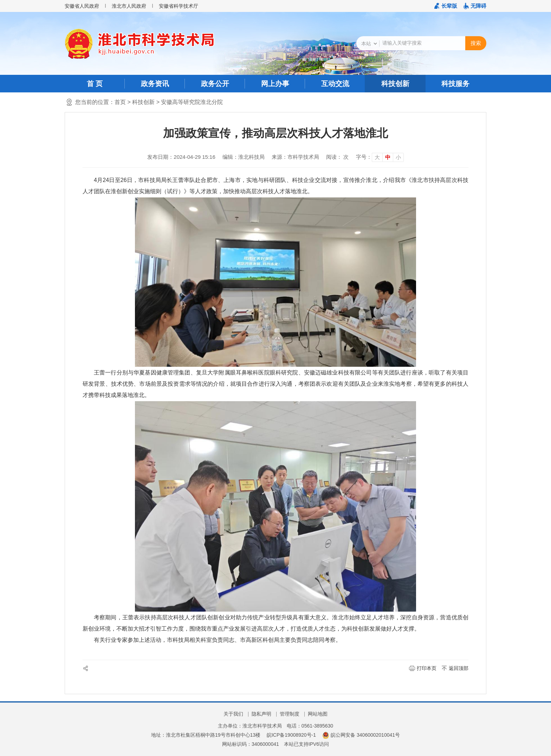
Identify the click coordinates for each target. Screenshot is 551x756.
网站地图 (318, 714)
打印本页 (427, 668)
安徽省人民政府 (82, 6)
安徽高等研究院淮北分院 (192, 102)
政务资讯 (155, 84)
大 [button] (377, 157)
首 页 (95, 84)
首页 (120, 102)
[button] (446, 6)
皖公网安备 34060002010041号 (361, 735)
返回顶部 (459, 668)
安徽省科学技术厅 (179, 6)
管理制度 (290, 714)
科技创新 (395, 84)
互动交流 (335, 84)
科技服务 (455, 84)
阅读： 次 (337, 157)
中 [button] (388, 157)
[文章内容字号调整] (380, 157)
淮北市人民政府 (129, 6)
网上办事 (275, 84)
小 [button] (398, 157)
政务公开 (215, 84)
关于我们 (233, 714)
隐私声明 (261, 714)
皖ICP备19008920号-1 (291, 735)
